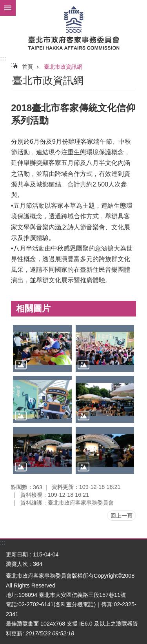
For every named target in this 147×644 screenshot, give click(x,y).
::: (3, 58)
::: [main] (14, 65)
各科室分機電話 (74, 604)
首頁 (27, 67)
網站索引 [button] (8, 8)
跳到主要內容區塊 (4, 4)
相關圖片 (33, 308)
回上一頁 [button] (122, 516)
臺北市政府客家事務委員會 (73, 27)
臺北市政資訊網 (63, 67)
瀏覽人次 (17, 564)
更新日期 (17, 554)
